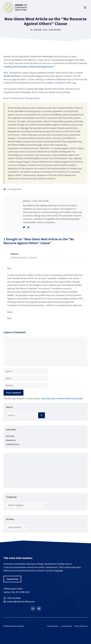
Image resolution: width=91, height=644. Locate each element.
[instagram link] (33, 609)
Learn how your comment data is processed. (62, 398)
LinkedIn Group (13, 444)
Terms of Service (81, 626)
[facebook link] (39, 609)
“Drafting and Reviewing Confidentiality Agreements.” (29, 67)
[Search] (42, 415)
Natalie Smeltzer (12, 76)
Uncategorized (14, 189)
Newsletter (11, 440)
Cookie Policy (66, 626)
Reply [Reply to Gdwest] (10, 318)
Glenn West (48, 56)
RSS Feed (10, 436)
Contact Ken (12, 579)
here (30, 60)
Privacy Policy (53, 626)
